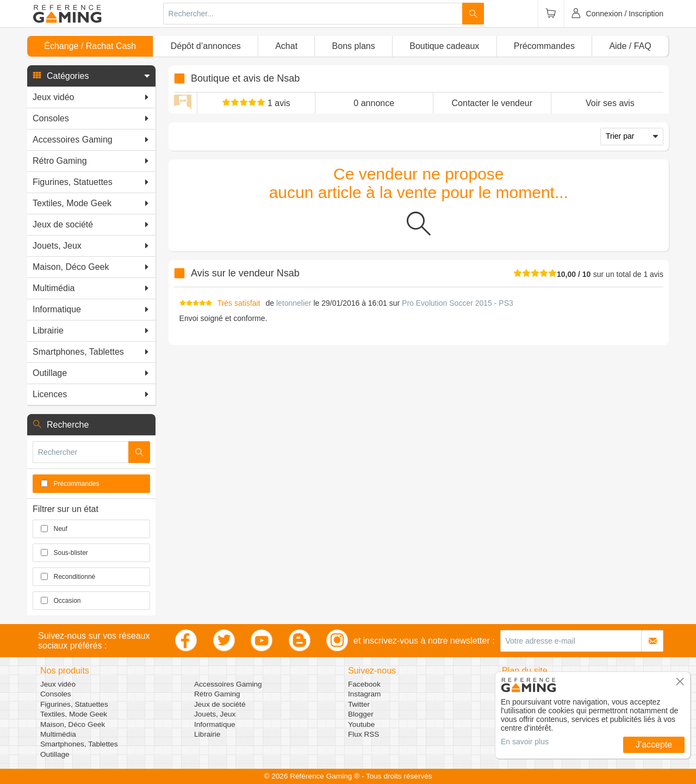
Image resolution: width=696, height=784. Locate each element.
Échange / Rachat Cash (90, 46)
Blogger (361, 714)
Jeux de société (220, 704)
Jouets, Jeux (215, 714)
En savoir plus (525, 742)
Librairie (207, 734)
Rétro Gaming (217, 694)
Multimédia (58, 734)
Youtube (361, 724)
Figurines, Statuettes (74, 704)
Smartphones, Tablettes (79, 744)
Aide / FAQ (630, 46)
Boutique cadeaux (444, 46)
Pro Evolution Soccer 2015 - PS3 (458, 303)
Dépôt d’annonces (206, 46)
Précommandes (544, 46)
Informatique (215, 724)
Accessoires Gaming (228, 684)
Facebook (364, 684)
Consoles (56, 694)
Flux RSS (363, 734)
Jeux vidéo (58, 684)
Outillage (55, 754)
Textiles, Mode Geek (74, 714)
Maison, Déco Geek (73, 724)
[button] (91, 76)
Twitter (359, 704)
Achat (286, 46)
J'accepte (654, 745)
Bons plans (354, 46)
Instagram (364, 694)
